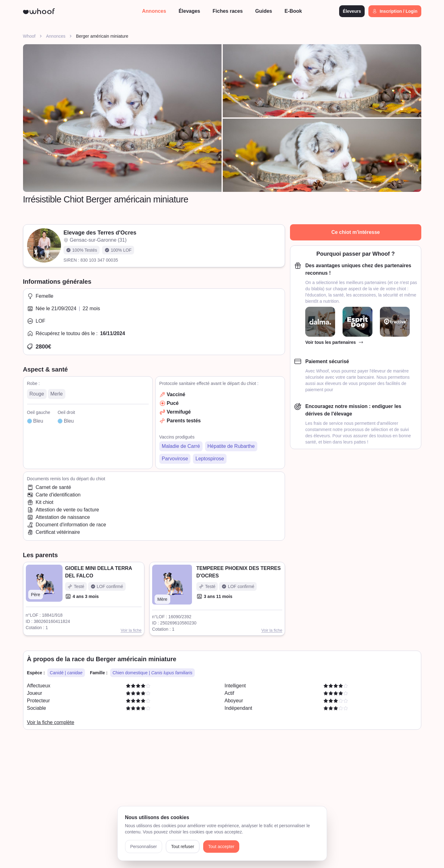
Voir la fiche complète (51, 722)
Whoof (29, 36)
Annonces (56, 36)
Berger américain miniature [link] (102, 36)
